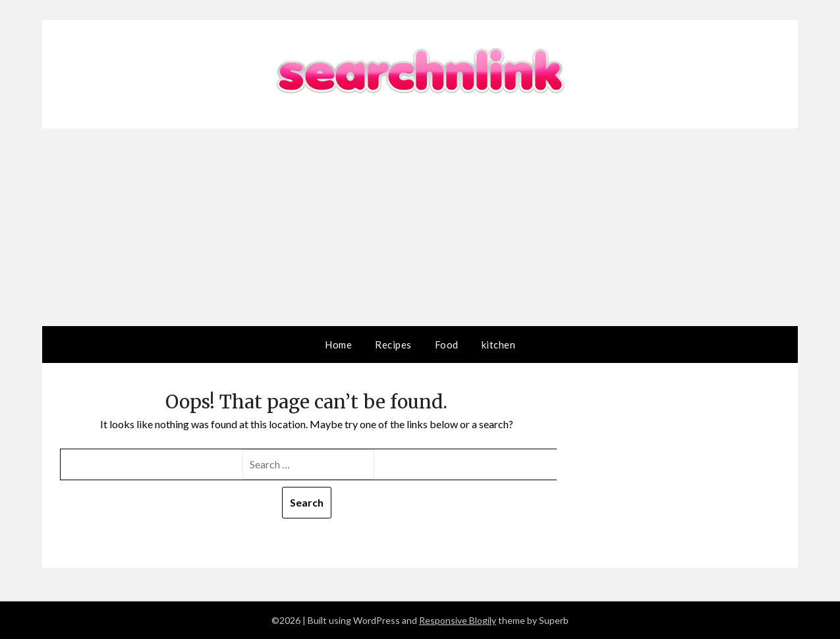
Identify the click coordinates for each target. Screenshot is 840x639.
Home (338, 345)
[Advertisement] (420, 227)
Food (447, 345)
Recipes (393, 345)
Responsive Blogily (458, 620)
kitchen (499, 345)
